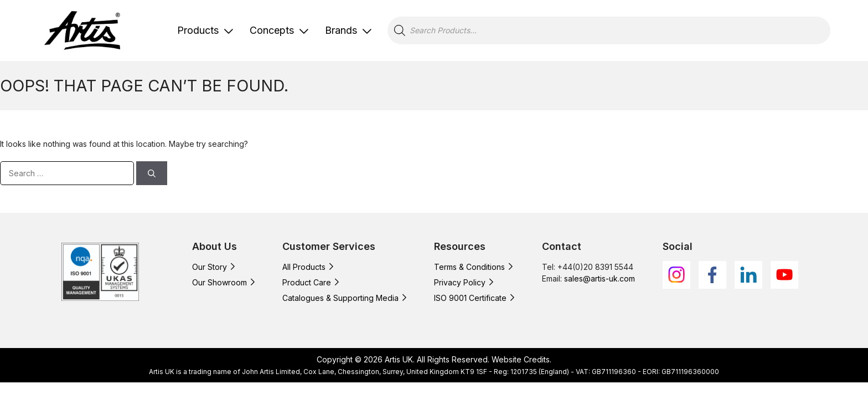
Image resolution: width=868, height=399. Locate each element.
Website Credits (521, 359)
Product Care (307, 282)
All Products (304, 267)
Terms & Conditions (469, 267)
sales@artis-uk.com (600, 278)
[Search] (152, 173)
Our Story (210, 267)
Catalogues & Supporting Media (340, 298)
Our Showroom (219, 282)
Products (198, 30)
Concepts (272, 30)
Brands (341, 30)
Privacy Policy (460, 282)
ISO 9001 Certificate (470, 298)
